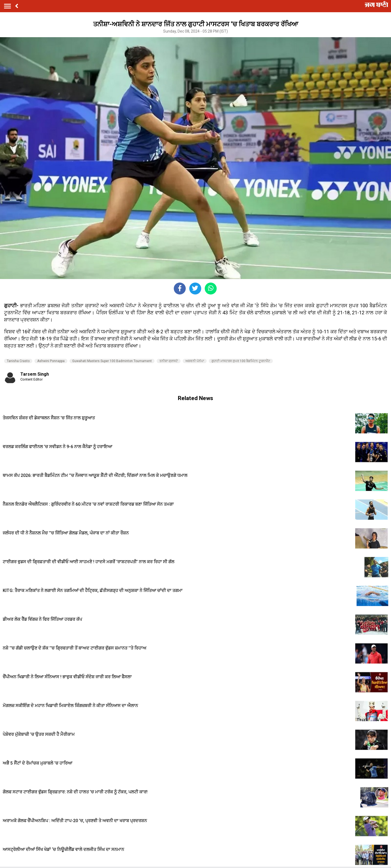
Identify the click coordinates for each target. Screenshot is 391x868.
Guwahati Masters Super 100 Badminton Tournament (112, 361)
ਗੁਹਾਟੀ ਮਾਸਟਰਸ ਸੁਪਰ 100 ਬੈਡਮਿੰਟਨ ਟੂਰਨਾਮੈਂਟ (241, 361)
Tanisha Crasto (18, 361)
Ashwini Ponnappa (51, 361)
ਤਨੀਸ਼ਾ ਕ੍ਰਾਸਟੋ (169, 361)
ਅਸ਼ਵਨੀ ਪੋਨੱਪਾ (195, 361)
